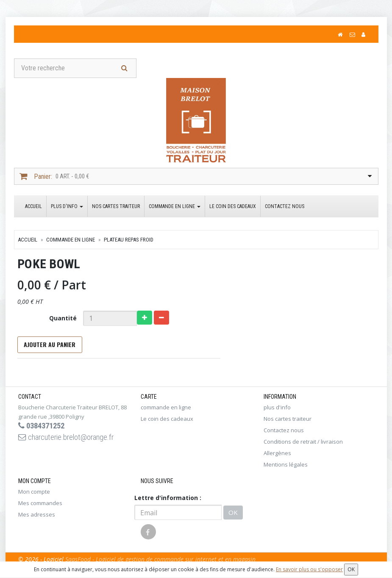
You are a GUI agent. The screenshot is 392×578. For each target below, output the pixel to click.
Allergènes (277, 456)
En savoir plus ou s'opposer (309, 569)
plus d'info (67, 208)
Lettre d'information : (168, 501)
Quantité (61, 319)
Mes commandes (40, 506)
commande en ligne (175, 208)
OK (233, 516)
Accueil (33, 208)
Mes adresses (37, 518)
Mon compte (34, 495)
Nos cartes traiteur (116, 208)
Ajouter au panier (49, 347)
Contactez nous (285, 208)
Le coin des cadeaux (233, 208)
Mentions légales (286, 468)
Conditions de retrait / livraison (303, 445)
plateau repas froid (129, 241)
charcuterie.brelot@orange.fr (72, 442)
